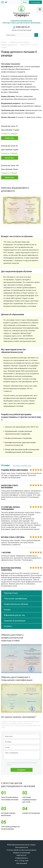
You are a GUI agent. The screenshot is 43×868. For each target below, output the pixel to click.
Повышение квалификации (15, 599)
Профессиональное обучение (16, 604)
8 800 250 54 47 (22, 27)
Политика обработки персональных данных (21, 850)
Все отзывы (17, 466)
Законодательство (22, 847)
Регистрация (35, 2)
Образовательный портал (21, 15)
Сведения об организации (15, 621)
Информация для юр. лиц (14, 615)
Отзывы (7, 610)
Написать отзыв (26, 466)
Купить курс (10, 138)
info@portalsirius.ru (22, 858)
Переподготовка (11, 593)
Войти (25, 2)
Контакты (8, 626)
